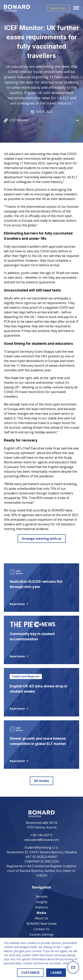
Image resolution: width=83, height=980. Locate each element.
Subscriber (58, 8)
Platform (41, 907)
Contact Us (41, 929)
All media (41, 781)
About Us (41, 918)
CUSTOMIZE (30, 973)
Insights (42, 902)
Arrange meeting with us (42, 539)
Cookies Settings (41, 934)
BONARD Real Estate (42, 924)
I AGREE (56, 973)
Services (42, 896)
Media (41, 913)
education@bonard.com (42, 840)
